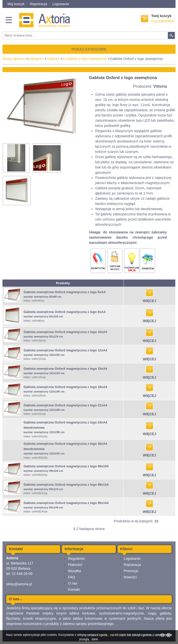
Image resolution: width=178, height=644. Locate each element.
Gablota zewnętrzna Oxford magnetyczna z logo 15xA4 (65, 369)
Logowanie (61, 4)
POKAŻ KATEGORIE (89, 49)
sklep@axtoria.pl (19, 584)
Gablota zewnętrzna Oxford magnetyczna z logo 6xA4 (64, 292)
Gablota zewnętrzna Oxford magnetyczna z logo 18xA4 (65, 387)
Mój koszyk (16, 4)
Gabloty (53, 59)
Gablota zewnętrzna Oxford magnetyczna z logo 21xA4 (65, 405)
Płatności (75, 565)
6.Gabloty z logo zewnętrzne (85, 59)
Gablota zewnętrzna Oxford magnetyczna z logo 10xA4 (65, 332)
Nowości (130, 577)
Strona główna (14, 59)
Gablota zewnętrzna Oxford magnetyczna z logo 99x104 (66, 466)
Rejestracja (38, 4)
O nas (73, 583)
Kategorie (36, 59)
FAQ (71, 577)
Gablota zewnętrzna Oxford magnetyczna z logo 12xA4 (65, 350)
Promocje (131, 571)
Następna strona (92, 529)
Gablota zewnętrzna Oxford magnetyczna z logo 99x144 (66, 503)
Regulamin (76, 559)
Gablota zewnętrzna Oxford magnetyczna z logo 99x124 (66, 485)
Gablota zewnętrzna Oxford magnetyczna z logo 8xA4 (64, 312)
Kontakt (74, 589)
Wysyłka (74, 571)
